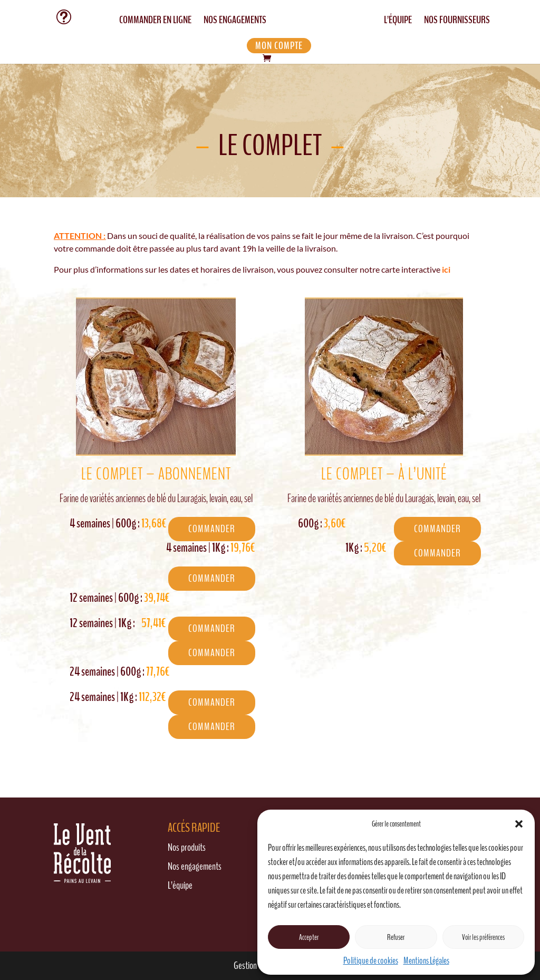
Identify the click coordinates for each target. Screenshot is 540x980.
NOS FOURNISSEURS (457, 22)
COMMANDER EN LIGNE (155, 22)
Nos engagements (195, 866)
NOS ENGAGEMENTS (235, 22)
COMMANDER (212, 529)
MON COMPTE (279, 46)
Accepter (309, 937)
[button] (519, 824)
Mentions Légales (426, 960)
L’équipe (180, 885)
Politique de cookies (371, 960)
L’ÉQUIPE (398, 22)
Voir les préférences (483, 937)
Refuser (396, 937)
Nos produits (187, 847)
